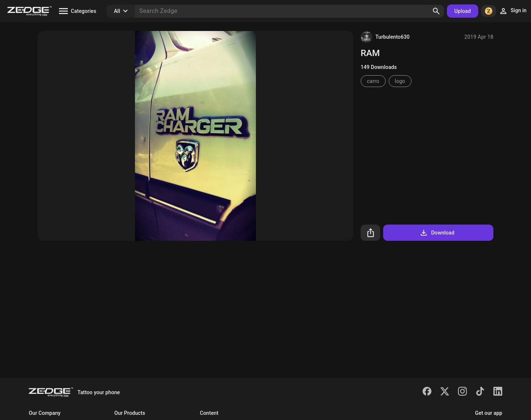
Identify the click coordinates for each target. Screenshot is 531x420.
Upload (463, 11)
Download (437, 233)
